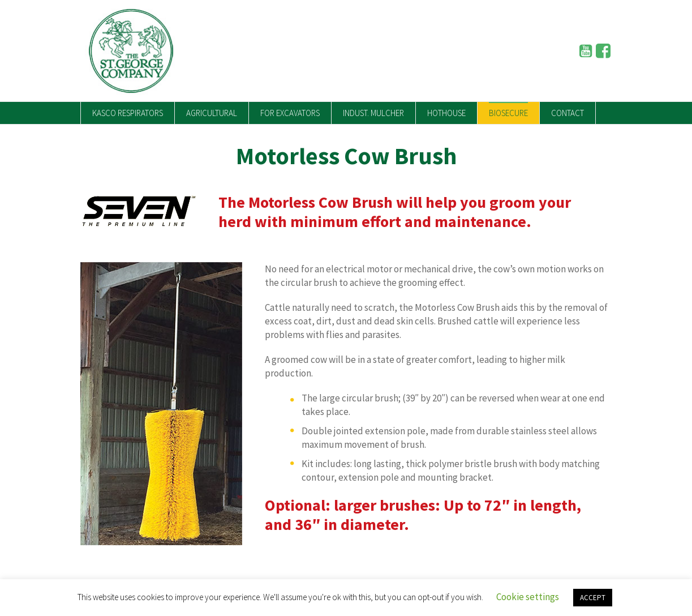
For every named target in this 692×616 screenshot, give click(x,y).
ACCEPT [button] (593, 598)
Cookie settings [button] (528, 597)
